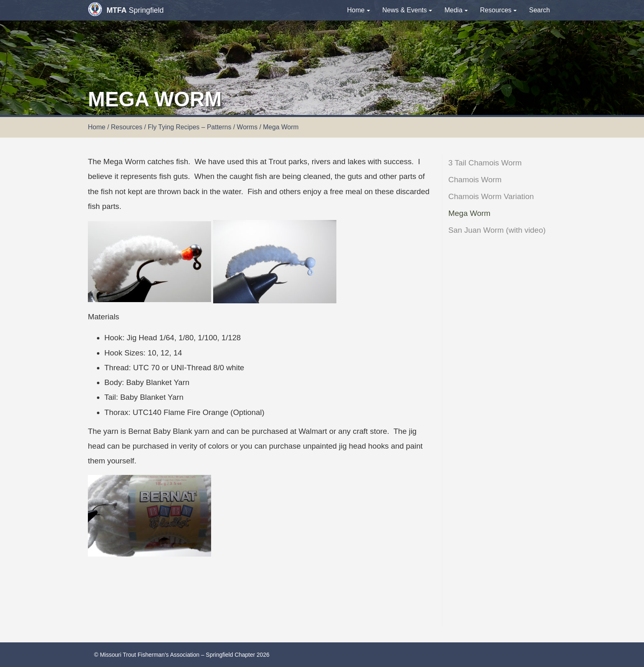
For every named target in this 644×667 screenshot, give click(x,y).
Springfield (126, 9)
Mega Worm (470, 213)
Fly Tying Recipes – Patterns (190, 127)
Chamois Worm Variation (491, 196)
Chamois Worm (475, 180)
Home (359, 10)
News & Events (407, 10)
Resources (498, 10)
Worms (247, 127)
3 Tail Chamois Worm (485, 163)
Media (456, 10)
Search (539, 10)
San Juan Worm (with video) (497, 230)
